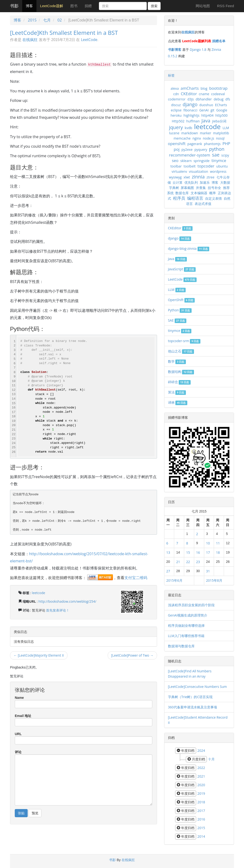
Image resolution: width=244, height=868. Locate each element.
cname (204, 94)
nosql (220, 138)
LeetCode (89, 40)
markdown (190, 133)
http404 (207, 115)
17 (208, 552)
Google (222, 110)
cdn (176, 94)
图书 (74, 6)
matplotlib (221, 133)
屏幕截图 (187, 188)
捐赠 (88, 6)
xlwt (187, 177)
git (212, 110)
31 (208, 571)
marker (206, 133)
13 (168, 552)
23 (198, 562)
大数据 (225, 182)
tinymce (219, 160)
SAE (177, 320)
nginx (197, 138)
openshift (177, 144)
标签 (171, 75)
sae (216, 155)
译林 (178, 402)
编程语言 (195, 198)
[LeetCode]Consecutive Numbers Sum (197, 687)
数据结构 (181, 372)
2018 (201, 802)
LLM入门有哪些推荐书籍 (186, 636)
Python (180, 310)
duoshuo (206, 105)
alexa (175, 88)
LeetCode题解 (52, 6)
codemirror (177, 99)
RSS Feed (226, 6)
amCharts (190, 88)
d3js (191, 99)
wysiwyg (175, 177)
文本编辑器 (199, 193)
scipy (225, 155)
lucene (174, 133)
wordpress (218, 171)
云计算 (178, 182)
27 (168, 571)
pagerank (195, 144)
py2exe (187, 149)
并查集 (201, 188)
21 (178, 562)
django (190, 104)
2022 (201, 768)
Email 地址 (23, 716)
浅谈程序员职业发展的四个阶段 (191, 605)
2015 (32, 20)
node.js (208, 138)
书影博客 (175, 50)
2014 (201, 836)
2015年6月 (174, 580)
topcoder (206, 166)
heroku (176, 115)
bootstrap (218, 88)
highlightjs (191, 115)
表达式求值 (203, 204)
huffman (193, 121)
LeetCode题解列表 (197, 41)
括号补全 (214, 188)
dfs (228, 99)
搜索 (154, 6)
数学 (177, 361)
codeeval (218, 94)
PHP (226, 144)
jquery (176, 127)
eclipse (176, 110)
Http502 (178, 121)
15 (188, 552)
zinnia (198, 177)
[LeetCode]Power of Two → (132, 655)
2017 (201, 811)
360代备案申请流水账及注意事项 (193, 707)
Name (19, 698)
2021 (201, 776)
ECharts (221, 105)
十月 (211, 759)
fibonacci (191, 110)
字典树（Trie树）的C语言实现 (190, 697)
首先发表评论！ (58, 610)
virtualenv (179, 171)
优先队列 (191, 182)
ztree (211, 177)
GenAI (204, 110)
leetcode (39, 593)
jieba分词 (219, 121)
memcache (182, 138)
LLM (226, 128)
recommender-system (190, 155)
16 (198, 552)
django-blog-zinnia (189, 248)
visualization (199, 171)
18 (218, 552)
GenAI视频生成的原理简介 (188, 615)
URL (18, 734)
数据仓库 (182, 193)
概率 (213, 193)
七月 (47, 20)
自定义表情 (213, 198)
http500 (221, 115)
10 (208, 543)
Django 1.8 (198, 50)
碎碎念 (179, 382)
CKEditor (189, 94)
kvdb (188, 128)
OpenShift (181, 300)
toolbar (176, 166)
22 (188, 562)
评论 (18, 752)
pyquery (201, 149)
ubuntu (222, 166)
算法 (177, 392)
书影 (14, 6)
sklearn (186, 161)
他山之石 (181, 351)
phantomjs (212, 144)
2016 (201, 819)
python (217, 149)
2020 (201, 785)
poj (177, 149)
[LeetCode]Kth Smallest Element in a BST (64, 33)
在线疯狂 (30, 40)
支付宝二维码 (136, 577)
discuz (176, 105)
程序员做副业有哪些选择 (186, 625)
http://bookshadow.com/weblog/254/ (67, 601)
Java (206, 121)
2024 (201, 750)
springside (201, 161)
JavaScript (182, 269)
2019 (201, 793)
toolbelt (189, 166)
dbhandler (204, 99)
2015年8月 (214, 580)
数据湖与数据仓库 (181, 646)
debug (219, 99)
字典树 (174, 188)
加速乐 (205, 182)
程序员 (179, 198)
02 (60, 20)
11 (218, 543)
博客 (29, 6)
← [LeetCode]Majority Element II (39, 655)
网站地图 (203, 6)
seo (175, 160)
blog (204, 88)
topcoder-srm (184, 341)
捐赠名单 (219, 41)
